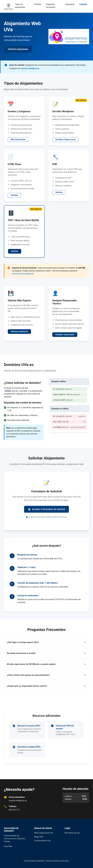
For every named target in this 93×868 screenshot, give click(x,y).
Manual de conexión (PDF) (29, 726)
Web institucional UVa (44, 833)
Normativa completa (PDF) (29, 747)
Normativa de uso (72, 833)
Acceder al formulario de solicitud (47, 509)
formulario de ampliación (23, 274)
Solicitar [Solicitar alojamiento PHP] (59, 192)
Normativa (70, 4)
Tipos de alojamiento (20, 6)
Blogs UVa (39, 837)
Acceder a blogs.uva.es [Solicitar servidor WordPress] (65, 139)
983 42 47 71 (14, 810)
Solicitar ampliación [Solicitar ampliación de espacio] (19, 331)
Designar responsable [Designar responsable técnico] (65, 335)
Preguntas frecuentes (51, 6)
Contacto (83, 4)
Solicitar (38, 4)
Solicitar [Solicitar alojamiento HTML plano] (14, 195)
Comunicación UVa (42, 841)
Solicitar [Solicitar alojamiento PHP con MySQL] (15, 251)
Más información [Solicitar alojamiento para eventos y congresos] (18, 139)
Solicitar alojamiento (18, 49)
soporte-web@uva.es (30, 68)
